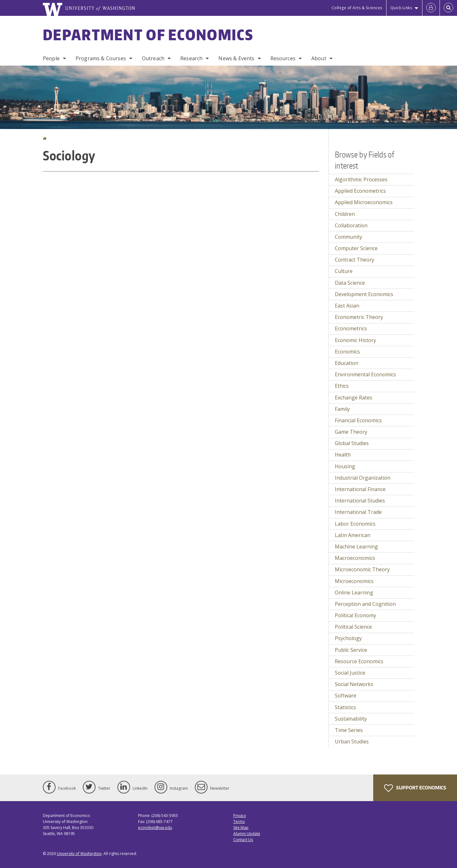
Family (342, 409)
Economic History (355, 340)
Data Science (350, 283)
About (319, 58)
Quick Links (401, 8)
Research (191, 58)
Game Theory (351, 432)
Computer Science (356, 248)
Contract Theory (354, 260)
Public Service (351, 650)
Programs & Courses (101, 58)
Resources (283, 58)
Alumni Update (247, 834)
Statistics (345, 707)
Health (343, 455)
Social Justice (350, 673)
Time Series (349, 730)
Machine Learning (356, 547)
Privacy (240, 816)
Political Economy (355, 615)
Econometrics (351, 328)
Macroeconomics (355, 558)
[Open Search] (448, 8)
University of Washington (79, 854)
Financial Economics (358, 420)
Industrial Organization (363, 478)
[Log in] (431, 8)
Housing (345, 466)
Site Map (241, 828)
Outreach (153, 58)
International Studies (360, 501)
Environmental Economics (365, 374)
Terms (239, 822)
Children (345, 214)
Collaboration (351, 225)
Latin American (353, 535)
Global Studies (352, 443)
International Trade (358, 512)
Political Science (353, 627)
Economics (347, 352)
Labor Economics (355, 524)
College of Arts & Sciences (357, 8)
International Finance (360, 489)
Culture (344, 271)
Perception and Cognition (365, 604)
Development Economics (364, 294)
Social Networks (354, 684)
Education (347, 363)
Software (346, 696)
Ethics (342, 386)
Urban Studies (352, 742)
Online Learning (354, 593)
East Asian (347, 306)
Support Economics (415, 788)
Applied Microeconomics (364, 202)
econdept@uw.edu (155, 828)
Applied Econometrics (360, 191)
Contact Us (243, 840)
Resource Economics (359, 661)
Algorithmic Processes (361, 179)
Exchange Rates (354, 398)
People (51, 58)
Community (348, 237)
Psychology (348, 638)
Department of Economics (148, 35)
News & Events (236, 58)
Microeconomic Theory (362, 569)
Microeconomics (354, 581)
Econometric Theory (359, 317)
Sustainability (351, 719)
